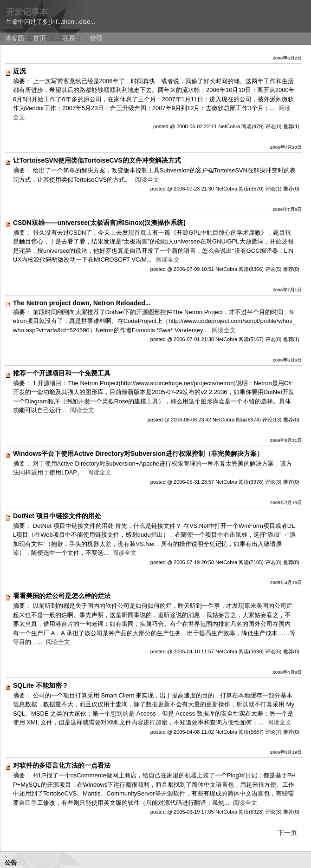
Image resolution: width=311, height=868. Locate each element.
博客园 (14, 38)
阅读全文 (147, 180)
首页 (39, 38)
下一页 (287, 833)
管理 (96, 38)
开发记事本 (27, 12)
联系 (69, 38)
